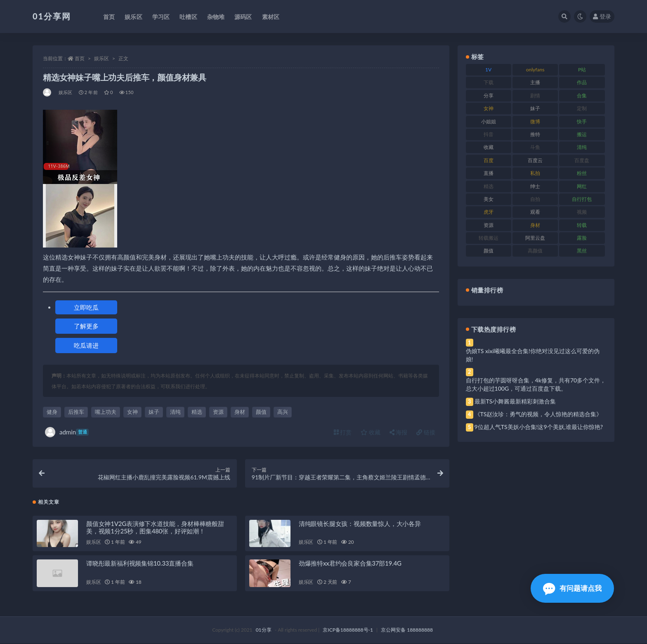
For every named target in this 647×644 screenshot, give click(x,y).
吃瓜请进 (86, 345)
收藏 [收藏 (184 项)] (489, 147)
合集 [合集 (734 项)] (582, 96)
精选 (197, 412)
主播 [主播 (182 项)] (535, 82)
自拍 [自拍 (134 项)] (535, 199)
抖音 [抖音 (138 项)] (489, 134)
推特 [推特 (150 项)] (535, 134)
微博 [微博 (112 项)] (535, 121)
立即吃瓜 (86, 307)
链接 (426, 432)
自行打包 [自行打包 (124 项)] (582, 199)
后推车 (76, 412)
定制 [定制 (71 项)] (582, 108)
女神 (132, 412)
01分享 (264, 631)
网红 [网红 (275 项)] (582, 186)
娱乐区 (102, 58)
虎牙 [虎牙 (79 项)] (489, 212)
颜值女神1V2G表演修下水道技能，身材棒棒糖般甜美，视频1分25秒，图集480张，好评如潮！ (155, 528)
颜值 (261, 412)
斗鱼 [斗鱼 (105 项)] (535, 147)
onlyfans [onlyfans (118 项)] (535, 70)
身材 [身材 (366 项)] (535, 225)
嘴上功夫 (106, 412)
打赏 (343, 432)
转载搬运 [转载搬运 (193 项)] (489, 238)
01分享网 (52, 16)
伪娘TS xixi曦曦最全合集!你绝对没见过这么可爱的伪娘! (533, 355)
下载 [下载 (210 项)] (489, 82)
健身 (52, 412)
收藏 (371, 432)
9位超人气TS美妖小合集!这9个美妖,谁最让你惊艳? (539, 427)
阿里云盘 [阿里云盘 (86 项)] (535, 238)
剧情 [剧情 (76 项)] (535, 96)
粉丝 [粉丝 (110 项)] (582, 173)
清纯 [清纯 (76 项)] (582, 147)
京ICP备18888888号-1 (348, 631)
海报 (399, 432)
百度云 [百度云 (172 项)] (535, 160)
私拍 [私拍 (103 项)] (535, 173)
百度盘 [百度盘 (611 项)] (582, 160)
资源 (218, 412)
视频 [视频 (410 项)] (582, 212)
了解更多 (86, 326)
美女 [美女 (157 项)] (489, 199)
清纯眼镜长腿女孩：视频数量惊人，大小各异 (360, 524)
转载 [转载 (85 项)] (582, 225)
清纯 (175, 412)
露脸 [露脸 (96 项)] (582, 238)
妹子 (154, 412)
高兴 (283, 412)
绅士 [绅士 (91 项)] (535, 186)
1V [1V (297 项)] (488, 70)
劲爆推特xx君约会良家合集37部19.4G (350, 564)
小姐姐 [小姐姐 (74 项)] (489, 121)
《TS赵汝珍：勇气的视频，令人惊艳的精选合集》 (538, 414)
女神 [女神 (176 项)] (489, 108)
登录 (602, 16)
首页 (80, 58)
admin (67, 432)
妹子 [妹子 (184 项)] (535, 108)
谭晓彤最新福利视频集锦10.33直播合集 (140, 564)
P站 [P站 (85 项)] (582, 70)
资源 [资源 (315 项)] (489, 225)
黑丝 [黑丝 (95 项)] (582, 251)
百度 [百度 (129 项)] (489, 160)
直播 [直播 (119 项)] (489, 173)
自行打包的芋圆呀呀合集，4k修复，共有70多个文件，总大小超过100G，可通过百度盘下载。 (536, 384)
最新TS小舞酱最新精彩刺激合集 (515, 401)
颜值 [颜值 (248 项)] (489, 251)
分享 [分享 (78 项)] (489, 96)
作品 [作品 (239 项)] (582, 82)
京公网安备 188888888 (407, 631)
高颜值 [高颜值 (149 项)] (535, 251)
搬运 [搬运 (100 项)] (582, 134)
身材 (240, 412)
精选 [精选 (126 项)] (489, 186)
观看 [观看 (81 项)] (535, 212)
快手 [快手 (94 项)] (582, 121)
